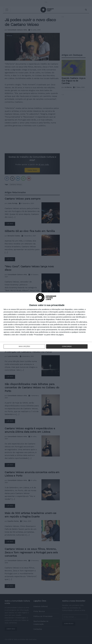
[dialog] (46, 322)
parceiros (23, 309)
